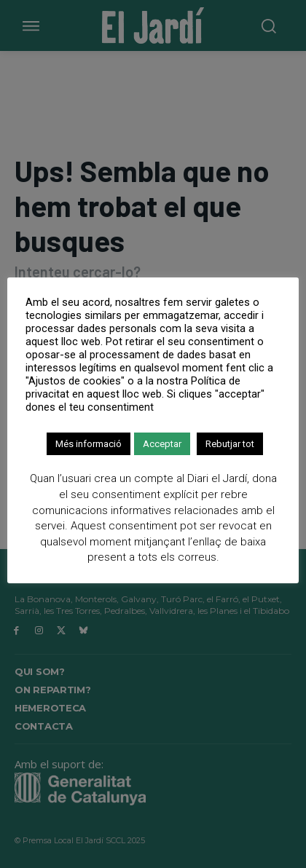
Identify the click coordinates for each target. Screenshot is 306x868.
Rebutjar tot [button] (230, 444)
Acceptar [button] (162, 444)
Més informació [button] (89, 444)
